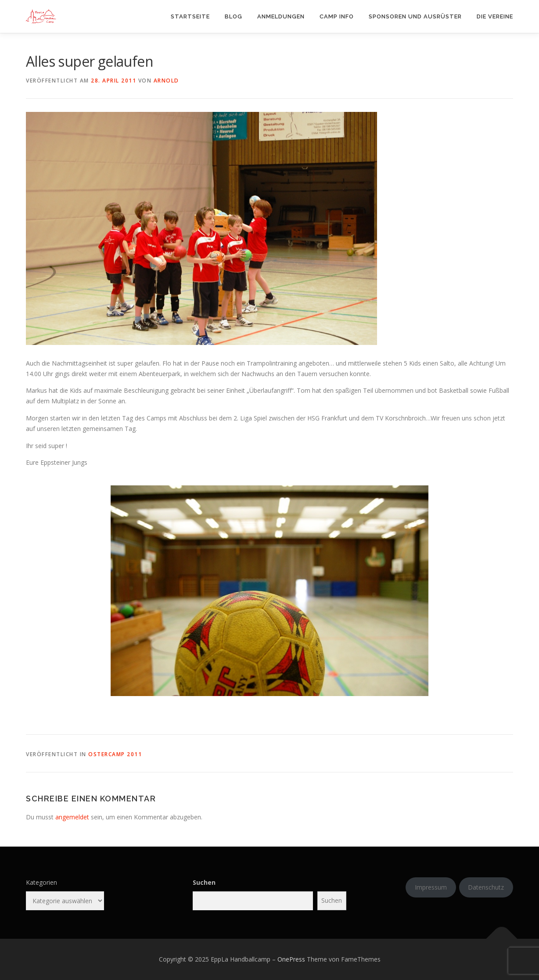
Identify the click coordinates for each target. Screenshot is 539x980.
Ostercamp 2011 (115, 754)
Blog (234, 16)
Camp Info (337, 16)
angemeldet (72, 817)
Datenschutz (486, 887)
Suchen (204, 882)
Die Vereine (495, 16)
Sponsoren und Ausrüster (415, 16)
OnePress (291, 959)
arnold (166, 81)
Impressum (431, 887)
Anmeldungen (281, 16)
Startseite (190, 16)
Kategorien (41, 882)
